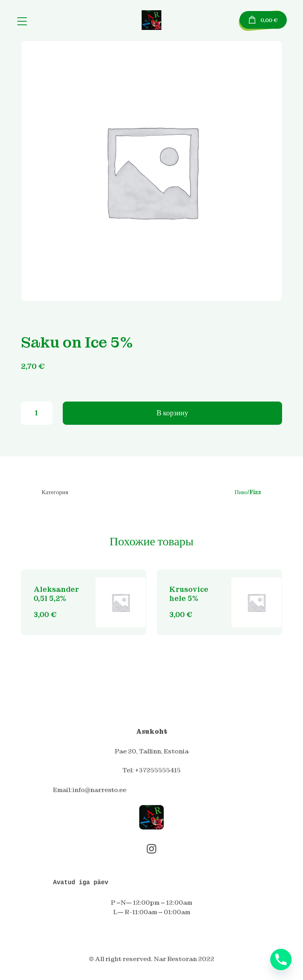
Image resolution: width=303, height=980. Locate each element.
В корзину (172, 414)
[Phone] (281, 960)
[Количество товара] (37, 414)
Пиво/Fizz (248, 494)
